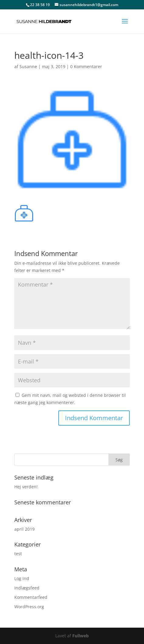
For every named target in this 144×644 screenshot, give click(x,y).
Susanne (28, 66)
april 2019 (24, 529)
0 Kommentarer (86, 66)
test (18, 554)
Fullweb (81, 636)
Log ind (22, 578)
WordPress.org (29, 607)
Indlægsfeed (27, 588)
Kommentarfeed (31, 597)
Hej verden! (26, 487)
